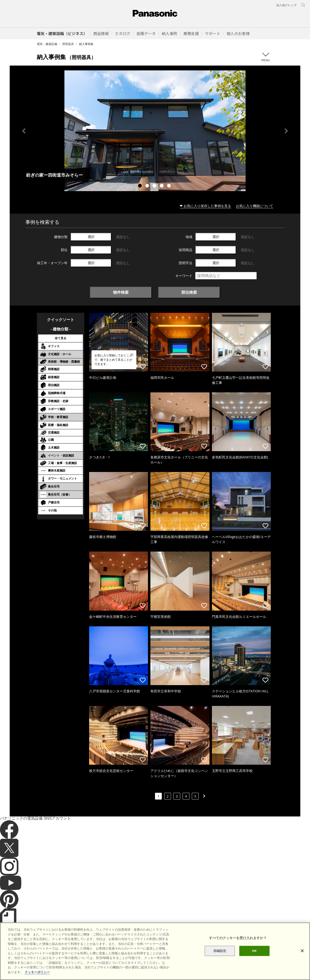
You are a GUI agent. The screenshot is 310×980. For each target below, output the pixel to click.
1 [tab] (140, 186)
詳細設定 (220, 961)
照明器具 (68, 44)
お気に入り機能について (255, 206)
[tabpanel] (155, 131)
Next (286, 131)
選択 (91, 237)
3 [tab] (155, 186)
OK (254, 961)
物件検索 (121, 292)
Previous (24, 131)
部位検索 (189, 292)
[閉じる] (302, 960)
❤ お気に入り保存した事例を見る (205, 206)
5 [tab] (170, 186)
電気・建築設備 (47, 44)
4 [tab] (162, 186)
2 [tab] (148, 186)
